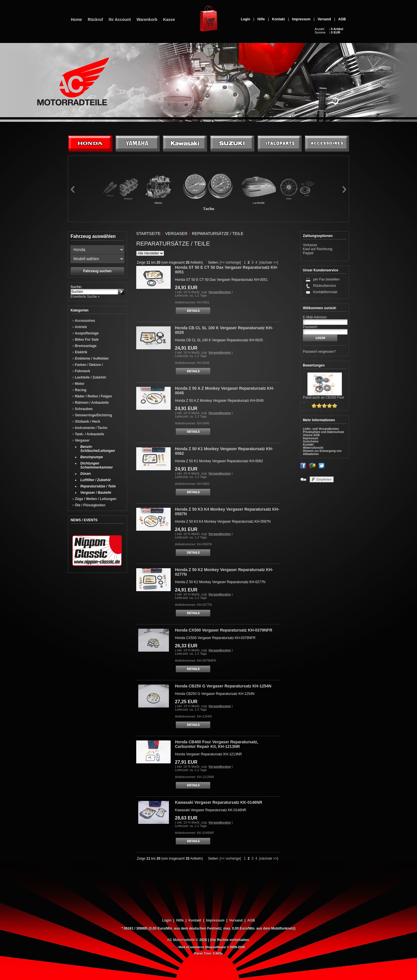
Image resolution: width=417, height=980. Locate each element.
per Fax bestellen (326, 279)
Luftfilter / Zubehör (96, 480)
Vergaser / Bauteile (96, 493)
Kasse (169, 19)
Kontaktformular (325, 292)
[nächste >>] (269, 262)
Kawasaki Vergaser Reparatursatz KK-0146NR (219, 802)
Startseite (148, 234)
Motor (78, 384)
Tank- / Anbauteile (88, 434)
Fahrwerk (81, 371)
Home (76, 19)
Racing (79, 390)
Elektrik (80, 352)
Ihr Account (120, 19)
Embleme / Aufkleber (90, 358)
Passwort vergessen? (319, 352)
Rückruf (95, 19)
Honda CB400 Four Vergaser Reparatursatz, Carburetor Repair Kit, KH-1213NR (217, 744)
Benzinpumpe (92, 457)
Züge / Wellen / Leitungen (94, 499)
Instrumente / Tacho (90, 428)
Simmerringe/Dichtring (92, 415)
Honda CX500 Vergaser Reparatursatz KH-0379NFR (224, 630)
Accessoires (84, 321)
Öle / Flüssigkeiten (89, 505)
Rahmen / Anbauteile (90, 403)
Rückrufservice (325, 286)
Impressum (301, 19)
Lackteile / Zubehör (89, 377)
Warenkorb (147, 19)
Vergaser (81, 440)
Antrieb (80, 327)
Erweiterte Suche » (85, 297)
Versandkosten (220, 292)
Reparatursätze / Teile (98, 486)
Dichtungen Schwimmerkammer (97, 465)
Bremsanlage (84, 346)
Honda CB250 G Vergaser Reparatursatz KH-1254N (223, 686)
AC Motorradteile (181, 940)
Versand (325, 19)
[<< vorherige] (230, 262)
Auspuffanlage (85, 333)
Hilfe (261, 19)
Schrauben (82, 409)
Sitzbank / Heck (86, 422)
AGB (342, 19)
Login (246, 19)
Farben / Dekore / (88, 365)
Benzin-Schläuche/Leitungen (98, 449)
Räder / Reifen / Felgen (92, 396)
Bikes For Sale (85, 340)
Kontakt (279, 19)
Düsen (86, 474)
